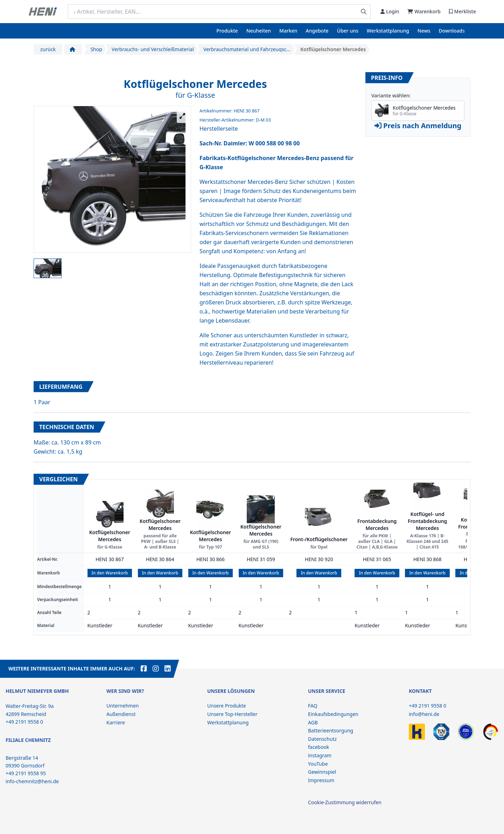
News (424, 31)
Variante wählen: (391, 95)
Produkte (227, 31)
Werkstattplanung (388, 31)
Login (390, 11)
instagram (320, 755)
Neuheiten (259, 31)
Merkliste (463, 11)
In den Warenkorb (110, 573)
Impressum (321, 780)
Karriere (116, 722)
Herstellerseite (219, 129)
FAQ (313, 706)
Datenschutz (322, 739)
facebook (318, 747)
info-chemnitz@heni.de (32, 781)
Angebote (317, 31)
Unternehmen (122, 706)
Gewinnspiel (322, 772)
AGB (313, 722)
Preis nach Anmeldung (418, 126)
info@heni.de (424, 714)
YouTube (318, 764)
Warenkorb (424, 11)
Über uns (348, 31)
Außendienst (121, 714)
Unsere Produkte (227, 706)
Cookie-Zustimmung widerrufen (345, 802)
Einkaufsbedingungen (333, 714)
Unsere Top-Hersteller (232, 714)
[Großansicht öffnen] (182, 116)
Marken (288, 31)
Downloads (452, 31)
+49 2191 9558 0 (428, 706)
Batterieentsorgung (331, 730)
